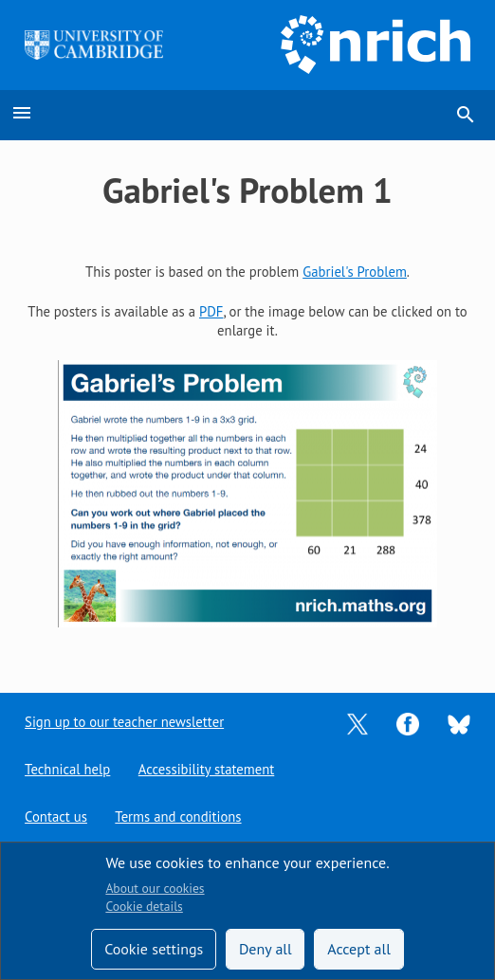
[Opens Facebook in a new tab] (408, 723)
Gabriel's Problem (355, 272)
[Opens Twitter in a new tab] (357, 723)
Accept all (359, 949)
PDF (211, 311)
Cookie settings (154, 949)
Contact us (56, 817)
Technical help (67, 769)
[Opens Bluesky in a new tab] (459, 723)
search (466, 115)
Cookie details (144, 906)
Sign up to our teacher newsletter (124, 722)
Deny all (266, 949)
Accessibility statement (206, 769)
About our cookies (155, 888)
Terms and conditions (178, 817)
